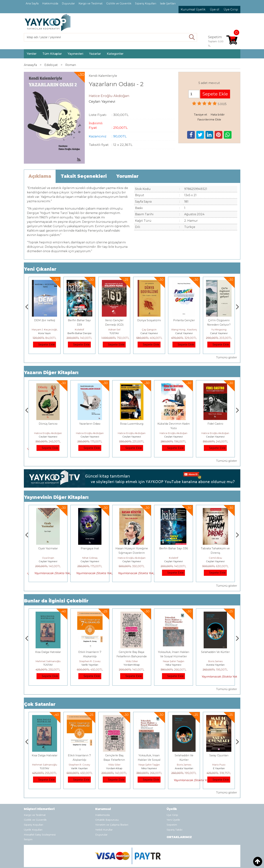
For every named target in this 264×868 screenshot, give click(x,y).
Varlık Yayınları (132, 665)
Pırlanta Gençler (219, 320)
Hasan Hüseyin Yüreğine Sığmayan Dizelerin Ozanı (48, 428)
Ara (192, 37)
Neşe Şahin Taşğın (215, 661)
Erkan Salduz (48, 558)
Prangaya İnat (132, 548)
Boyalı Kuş (48, 652)
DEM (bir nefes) (79, 320)
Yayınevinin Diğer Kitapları (56, 497)
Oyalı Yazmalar (90, 548)
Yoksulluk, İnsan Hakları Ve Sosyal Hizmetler (184, 760)
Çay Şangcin (184, 329)
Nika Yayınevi (215, 665)
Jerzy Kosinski (48, 661)
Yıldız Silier (174, 661)
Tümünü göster (227, 357)
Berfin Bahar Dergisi (114, 333)
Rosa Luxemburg (173, 424)
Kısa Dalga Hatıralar (90, 652)
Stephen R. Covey (132, 661)
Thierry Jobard (44, 329)
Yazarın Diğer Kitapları (51, 373)
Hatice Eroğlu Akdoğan (48, 433)
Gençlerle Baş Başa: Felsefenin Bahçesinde (149, 760)
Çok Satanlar (40, 704)
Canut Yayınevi (184, 333)
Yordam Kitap (173, 665)
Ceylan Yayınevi (48, 437)
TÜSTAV (149, 333)
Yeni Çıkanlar (40, 269)
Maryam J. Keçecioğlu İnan (82, 329)
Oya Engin (90, 558)
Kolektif (114, 329)
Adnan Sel (149, 329)
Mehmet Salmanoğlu (90, 661)
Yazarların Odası (132, 424)
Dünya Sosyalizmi (184, 320)
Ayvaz (48, 548)
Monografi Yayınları (44, 333)
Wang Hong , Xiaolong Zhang (223, 329)
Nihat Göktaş (132, 558)
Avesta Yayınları (219, 768)
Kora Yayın (79, 333)
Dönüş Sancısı (90, 424)
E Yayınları (48, 665)
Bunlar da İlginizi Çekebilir (56, 601)
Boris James (219, 765)
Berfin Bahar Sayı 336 (215, 548)
